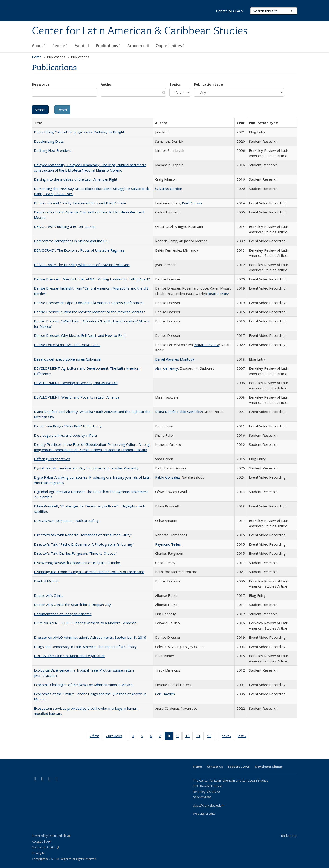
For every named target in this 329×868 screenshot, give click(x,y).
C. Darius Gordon (169, 189)
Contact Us (215, 767)
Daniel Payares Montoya (175, 359)
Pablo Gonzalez (190, 412)
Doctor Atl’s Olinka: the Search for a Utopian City (72, 605)
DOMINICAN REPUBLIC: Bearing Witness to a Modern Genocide (85, 623)
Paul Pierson (192, 203)
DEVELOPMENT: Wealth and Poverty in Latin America (77, 397)
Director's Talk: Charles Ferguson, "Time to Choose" (76, 553)
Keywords (41, 84)
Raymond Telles (168, 544)
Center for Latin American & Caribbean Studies (140, 31)
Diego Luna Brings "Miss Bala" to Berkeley (68, 426)
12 (211, 737)
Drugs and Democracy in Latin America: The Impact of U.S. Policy (85, 647)
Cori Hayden (165, 694)
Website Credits (204, 814)
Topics (175, 84)
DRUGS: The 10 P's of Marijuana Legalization (70, 656)
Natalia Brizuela (207, 345)
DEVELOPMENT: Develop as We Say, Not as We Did (76, 383)
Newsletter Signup (269, 767)
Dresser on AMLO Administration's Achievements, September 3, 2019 (90, 637)
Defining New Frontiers (53, 150)
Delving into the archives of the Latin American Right (76, 179)
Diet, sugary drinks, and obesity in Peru (65, 435)
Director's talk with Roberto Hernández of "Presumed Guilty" (83, 535)
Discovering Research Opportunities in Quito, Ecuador (77, 563)
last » (244, 737)
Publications (108, 46)
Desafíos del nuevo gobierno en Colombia (67, 359)
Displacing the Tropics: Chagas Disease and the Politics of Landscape (89, 572)
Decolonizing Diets (49, 141)
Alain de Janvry (167, 368)
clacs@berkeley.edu (209, 805)
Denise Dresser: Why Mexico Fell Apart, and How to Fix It (80, 335)
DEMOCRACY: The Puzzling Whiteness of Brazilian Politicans (82, 265)
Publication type (208, 84)
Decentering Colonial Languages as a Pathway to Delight (79, 132)
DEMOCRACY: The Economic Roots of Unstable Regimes (79, 250)
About (39, 46)
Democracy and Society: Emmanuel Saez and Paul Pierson (80, 203)
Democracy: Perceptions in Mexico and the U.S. (71, 241)
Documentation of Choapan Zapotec (63, 614)
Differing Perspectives (52, 459)
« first (96, 737)
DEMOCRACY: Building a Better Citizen (65, 226)
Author (107, 84)
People (60, 46)
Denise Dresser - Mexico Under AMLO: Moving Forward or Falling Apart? (92, 279)
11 (200, 737)
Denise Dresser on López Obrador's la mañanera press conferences (89, 303)
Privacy (38, 853)
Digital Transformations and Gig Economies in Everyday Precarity (86, 468)
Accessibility (41, 842)
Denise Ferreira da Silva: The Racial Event (67, 345)
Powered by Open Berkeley (51, 836)
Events (82, 46)
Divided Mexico (46, 581)
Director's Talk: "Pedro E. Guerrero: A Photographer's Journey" (84, 544)
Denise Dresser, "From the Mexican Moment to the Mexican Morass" (89, 312)
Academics (138, 46)
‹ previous (115, 737)
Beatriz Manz (218, 294)
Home (37, 57)
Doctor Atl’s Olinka (49, 595)
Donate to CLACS (229, 11)
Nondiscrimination (46, 847)
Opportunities (170, 46)
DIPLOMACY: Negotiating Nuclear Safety (66, 520)
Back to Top (289, 836)
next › (228, 737)
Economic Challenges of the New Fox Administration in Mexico (83, 685)
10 (189, 737)
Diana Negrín (165, 412)
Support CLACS (239, 767)
